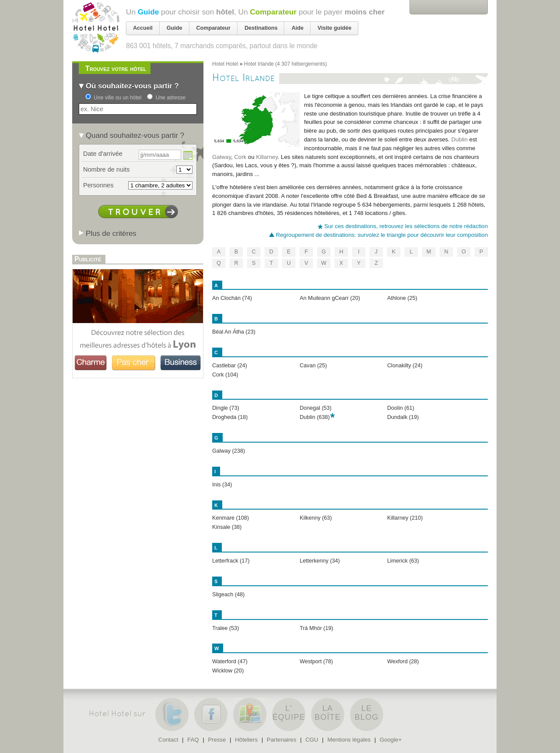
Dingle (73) (226, 408)
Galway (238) (229, 451)
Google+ (391, 740)
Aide (297, 28)
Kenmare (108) (231, 518)
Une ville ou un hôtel (117, 98)
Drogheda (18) (230, 417)
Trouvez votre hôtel (116, 69)
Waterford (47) (230, 662)
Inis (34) (222, 485)
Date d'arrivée (103, 154)
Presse (217, 740)
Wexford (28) (403, 662)
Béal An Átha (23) (234, 332)
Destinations (261, 28)
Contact (168, 740)
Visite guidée (334, 28)
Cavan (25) (313, 366)
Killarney (267, 157)
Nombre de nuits (107, 169)
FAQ (193, 740)
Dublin (460, 139)
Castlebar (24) (230, 366)
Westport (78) (316, 662)
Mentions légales (349, 740)
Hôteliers (246, 740)
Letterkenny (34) (320, 561)
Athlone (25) (402, 298)
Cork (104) (225, 375)
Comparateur (273, 12)
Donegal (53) (316, 408)
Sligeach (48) (228, 595)
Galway (222, 157)
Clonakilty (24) (405, 366)
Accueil (143, 28)
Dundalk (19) (403, 417)
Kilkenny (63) (316, 518)
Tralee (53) (226, 628)
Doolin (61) (401, 408)
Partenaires (282, 740)
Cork (240, 157)
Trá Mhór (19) (317, 628)
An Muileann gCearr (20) (330, 298)
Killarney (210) (405, 518)
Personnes (98, 185)
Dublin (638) (315, 417)
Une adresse (171, 98)
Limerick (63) (403, 561)
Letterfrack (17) (231, 561)
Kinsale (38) (227, 527)
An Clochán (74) (232, 298)
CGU (312, 740)
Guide (149, 12)
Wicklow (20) (228, 671)
